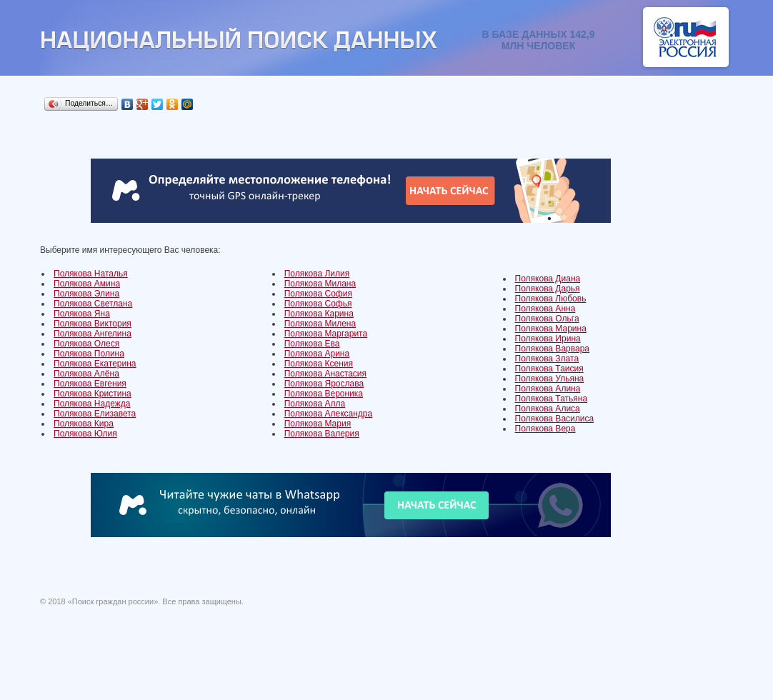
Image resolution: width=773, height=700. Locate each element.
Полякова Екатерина (95, 364)
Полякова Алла (315, 404)
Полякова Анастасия (325, 374)
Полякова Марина (551, 329)
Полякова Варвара (552, 349)
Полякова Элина (86, 294)
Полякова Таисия (549, 369)
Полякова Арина (317, 354)
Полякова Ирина (548, 339)
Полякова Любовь (551, 299)
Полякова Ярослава (324, 384)
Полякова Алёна (86, 374)
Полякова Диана (548, 279)
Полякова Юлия (85, 434)
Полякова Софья (318, 304)
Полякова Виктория (93, 324)
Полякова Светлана (93, 304)
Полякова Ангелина (93, 334)
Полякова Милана (320, 284)
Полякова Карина (319, 314)
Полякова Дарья (548, 289)
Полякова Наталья (91, 274)
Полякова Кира (84, 424)
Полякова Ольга (547, 319)
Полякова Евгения (90, 384)
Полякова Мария (318, 424)
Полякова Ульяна (550, 379)
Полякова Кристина (93, 394)
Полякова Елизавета (95, 414)
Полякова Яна (82, 314)
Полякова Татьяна (552, 399)
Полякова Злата (547, 359)
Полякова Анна (545, 309)
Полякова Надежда (92, 404)
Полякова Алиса (548, 409)
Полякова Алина (548, 389)
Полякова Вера (545, 429)
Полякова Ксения (319, 364)
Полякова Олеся (86, 344)
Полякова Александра (329, 414)
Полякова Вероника (324, 394)
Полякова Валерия (322, 434)
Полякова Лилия (317, 274)
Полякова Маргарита (326, 334)
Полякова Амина (87, 284)
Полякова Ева (312, 344)
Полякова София (318, 294)
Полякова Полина (89, 354)
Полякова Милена (320, 324)
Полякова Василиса (555, 419)
